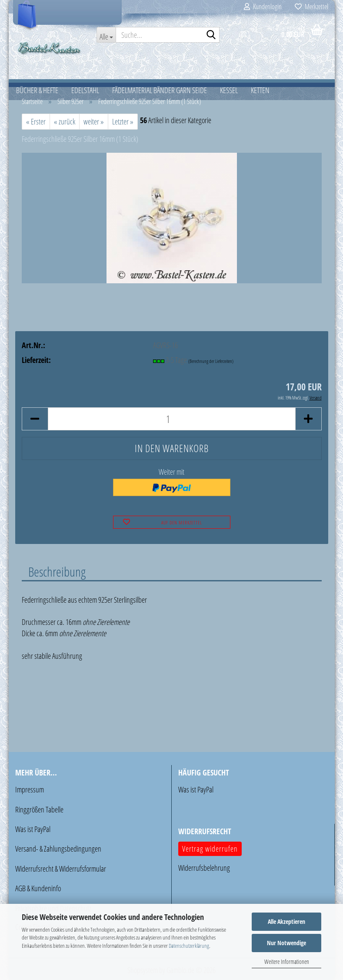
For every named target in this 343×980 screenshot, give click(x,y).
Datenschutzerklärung (189, 946)
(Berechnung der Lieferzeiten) (211, 361)
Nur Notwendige (286, 943)
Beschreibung (57, 571)
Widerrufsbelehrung (204, 868)
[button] (35, 419)
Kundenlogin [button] (263, 7)
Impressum (30, 789)
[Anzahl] (172, 419)
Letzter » (123, 121)
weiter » (94, 121)
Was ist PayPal (33, 829)
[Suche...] (106, 35)
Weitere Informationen (287, 962)
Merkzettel (311, 7)
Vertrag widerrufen (210, 849)
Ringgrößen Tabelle (39, 809)
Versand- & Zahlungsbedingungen (58, 849)
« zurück (65, 121)
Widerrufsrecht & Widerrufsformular (61, 869)
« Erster (36, 121)
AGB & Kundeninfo (38, 888)
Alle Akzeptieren (286, 921)
